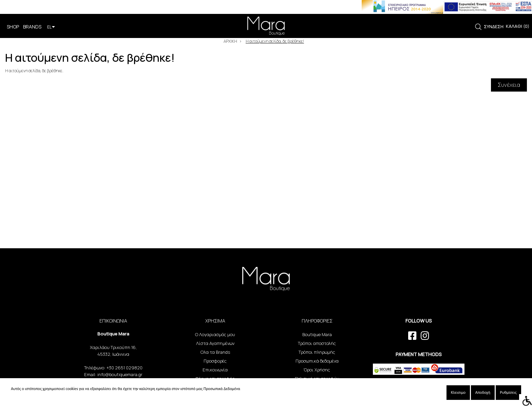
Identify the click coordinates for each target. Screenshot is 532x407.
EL (51, 27)
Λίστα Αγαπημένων (215, 343)
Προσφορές (215, 361)
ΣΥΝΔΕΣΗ (494, 26)
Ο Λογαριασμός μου (215, 334)
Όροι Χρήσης (317, 370)
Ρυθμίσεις (508, 392)
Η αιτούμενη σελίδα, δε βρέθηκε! (275, 41)
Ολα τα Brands (215, 352)
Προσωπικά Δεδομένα (222, 389)
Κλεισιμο (458, 392)
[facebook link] (412, 336)
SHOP (13, 27)
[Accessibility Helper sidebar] (526, 401)
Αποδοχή (483, 392)
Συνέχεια (509, 85)
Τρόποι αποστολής (317, 343)
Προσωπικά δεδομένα (317, 361)
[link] (478, 27)
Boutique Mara (317, 334)
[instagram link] (425, 336)
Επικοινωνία (215, 370)
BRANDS (32, 27)
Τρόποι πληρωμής (317, 352)
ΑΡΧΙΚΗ (230, 41)
